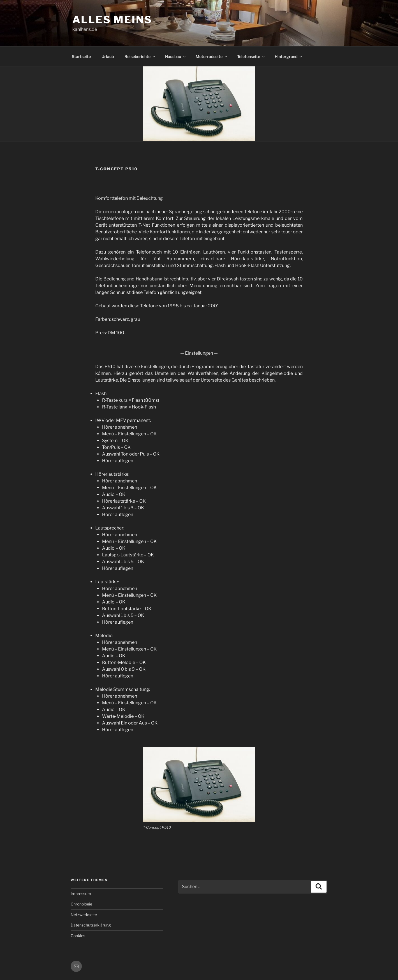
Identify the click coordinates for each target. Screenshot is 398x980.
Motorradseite (212, 56)
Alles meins (112, 20)
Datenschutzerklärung (91, 925)
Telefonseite (251, 56)
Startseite (81, 56)
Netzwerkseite (84, 915)
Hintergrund (289, 56)
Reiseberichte (140, 56)
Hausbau (176, 56)
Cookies (78, 936)
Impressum (81, 894)
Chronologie (81, 904)
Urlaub (108, 56)
